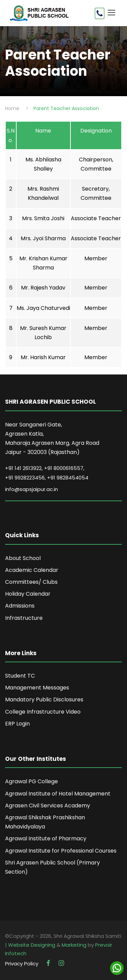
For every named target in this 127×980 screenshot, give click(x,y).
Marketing (74, 945)
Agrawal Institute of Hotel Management (58, 794)
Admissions (20, 606)
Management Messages (37, 688)
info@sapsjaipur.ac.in (31, 489)
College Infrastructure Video (43, 712)
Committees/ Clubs (31, 582)
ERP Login (17, 724)
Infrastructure (24, 618)
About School (23, 558)
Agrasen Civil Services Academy (48, 806)
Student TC (20, 676)
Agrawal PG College (31, 781)
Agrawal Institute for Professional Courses (61, 851)
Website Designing (32, 945)
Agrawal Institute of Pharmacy (46, 838)
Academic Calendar (32, 570)
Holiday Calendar (28, 594)
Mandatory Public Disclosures (44, 699)
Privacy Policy (22, 964)
